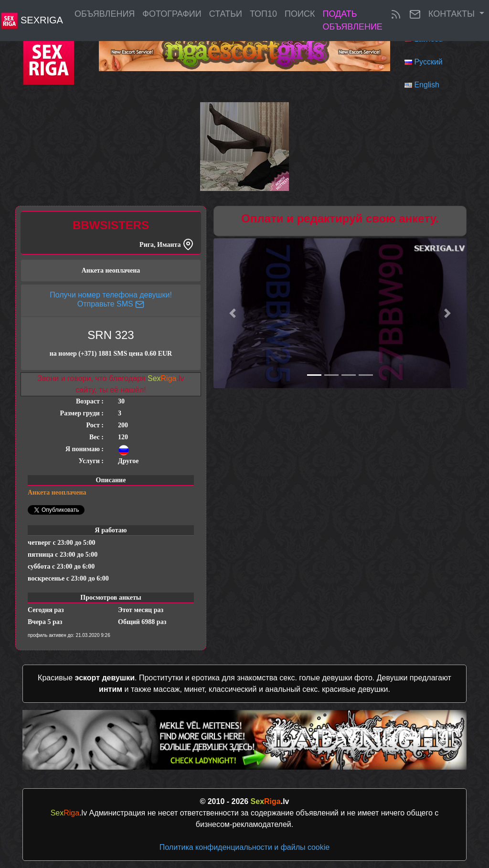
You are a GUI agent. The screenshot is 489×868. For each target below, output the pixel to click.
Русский (428, 62)
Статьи (226, 14)
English (426, 85)
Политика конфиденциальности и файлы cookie (244, 847)
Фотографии (172, 14)
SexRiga (32, 21)
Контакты (453, 14)
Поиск (300, 14)
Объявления (105, 14)
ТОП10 (263, 14)
